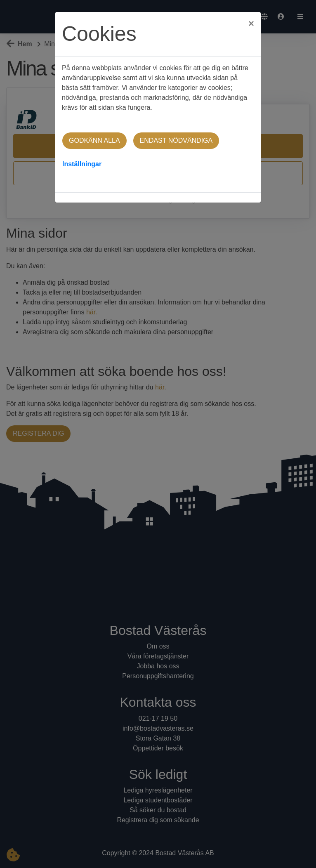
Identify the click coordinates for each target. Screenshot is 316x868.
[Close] (251, 21)
